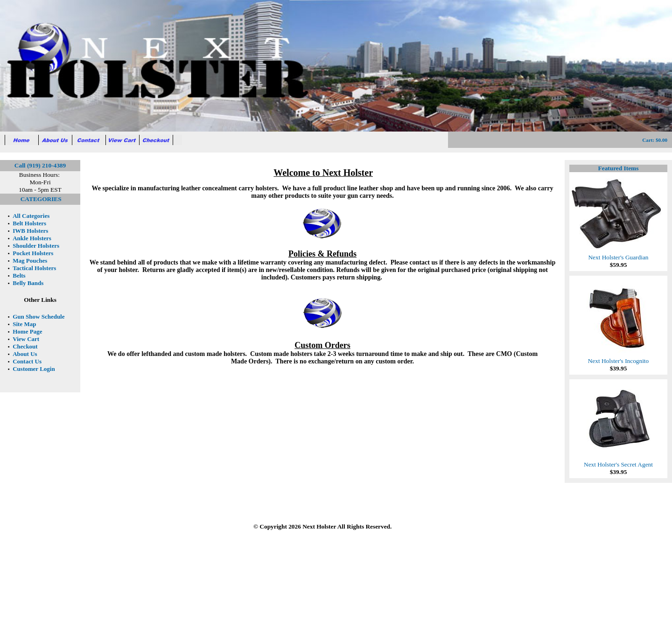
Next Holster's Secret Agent (618, 462)
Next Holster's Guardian (618, 254)
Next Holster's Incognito (618, 358)
